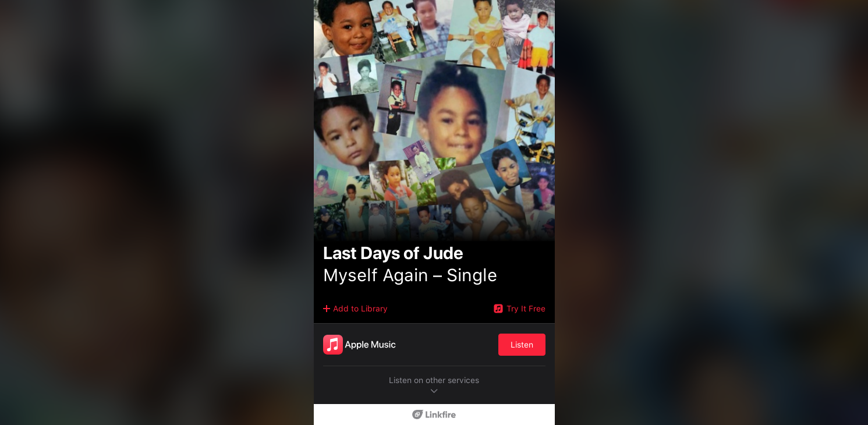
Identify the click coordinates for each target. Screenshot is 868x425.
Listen (522, 345)
